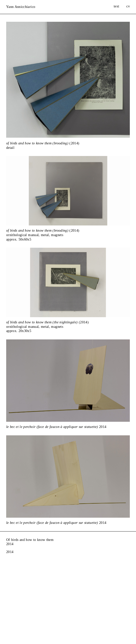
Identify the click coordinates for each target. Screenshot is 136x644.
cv (128, 6)
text (116, 6)
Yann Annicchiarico (21, 7)
